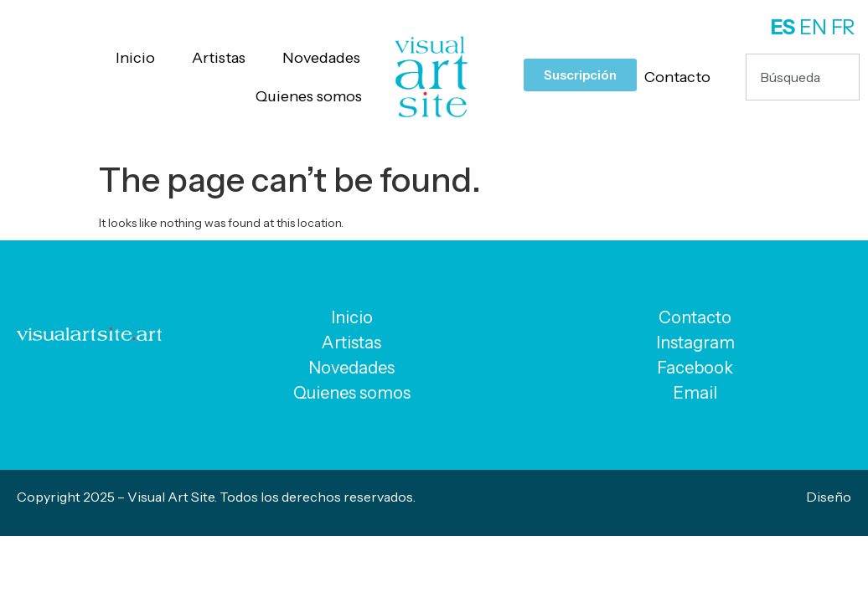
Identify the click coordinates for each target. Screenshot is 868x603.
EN (813, 27)
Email (695, 393)
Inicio (135, 58)
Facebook (695, 368)
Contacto (677, 77)
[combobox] (803, 77)
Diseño (829, 497)
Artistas (219, 58)
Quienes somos (309, 96)
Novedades (321, 58)
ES (783, 27)
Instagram (695, 343)
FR (843, 27)
